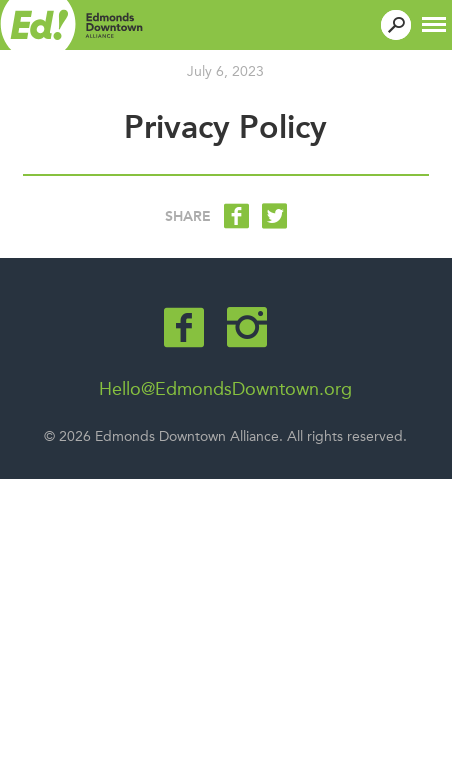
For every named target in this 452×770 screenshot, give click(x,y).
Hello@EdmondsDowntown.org (225, 389)
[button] (434, 22)
